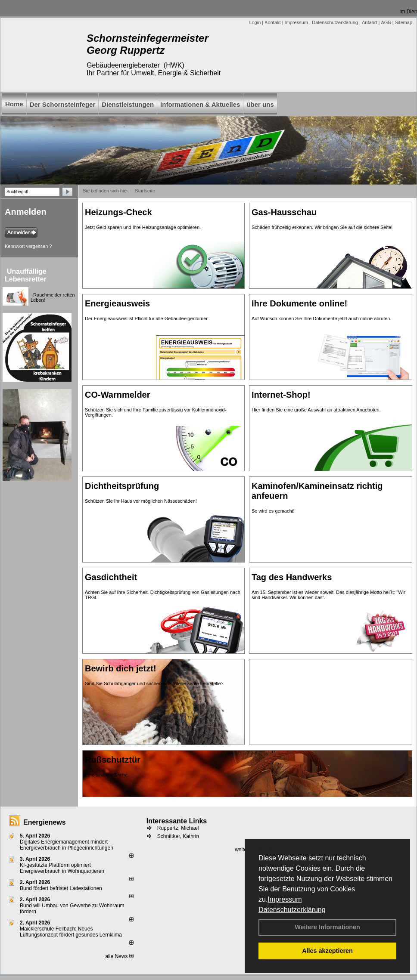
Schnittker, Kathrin (178, 836)
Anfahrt (369, 22)
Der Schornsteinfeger (63, 104)
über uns (260, 104)
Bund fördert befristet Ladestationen (61, 888)
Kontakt (272, 22)
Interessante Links (177, 821)
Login (255, 22)
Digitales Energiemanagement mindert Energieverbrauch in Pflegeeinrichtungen (67, 845)
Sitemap (404, 22)
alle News (119, 956)
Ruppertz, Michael (178, 828)
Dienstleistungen (128, 104)
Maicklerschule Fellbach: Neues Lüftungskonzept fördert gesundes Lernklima (71, 932)
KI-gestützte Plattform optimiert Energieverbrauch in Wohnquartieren (62, 868)
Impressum (285, 899)
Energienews (45, 822)
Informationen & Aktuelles (200, 104)
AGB (386, 22)
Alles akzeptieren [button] (327, 951)
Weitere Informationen (327, 927)
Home (14, 104)
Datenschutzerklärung (292, 910)
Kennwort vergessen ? (28, 246)
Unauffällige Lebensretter (26, 275)
